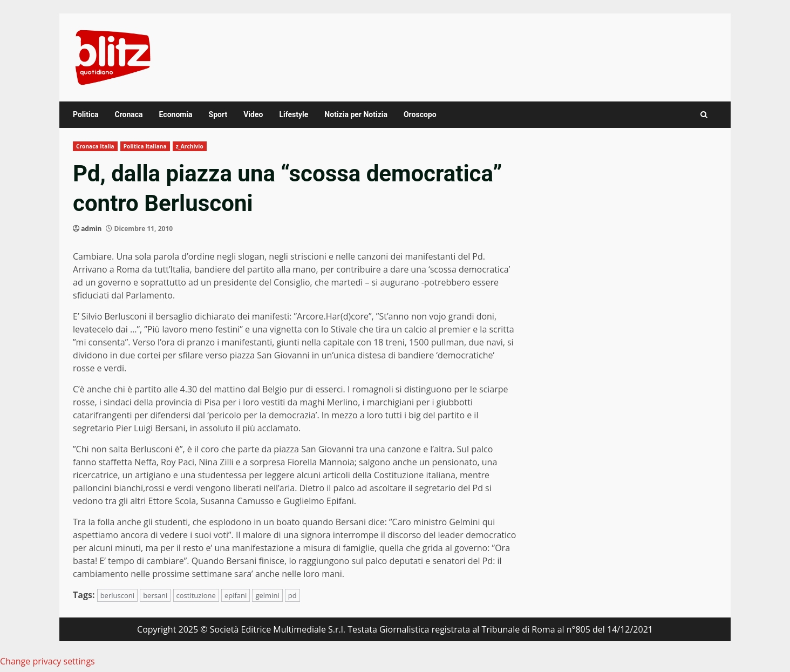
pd (292, 595)
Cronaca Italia (95, 146)
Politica (86, 114)
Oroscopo (420, 114)
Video (253, 114)
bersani (155, 595)
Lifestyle (294, 114)
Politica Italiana (145, 146)
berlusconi (117, 595)
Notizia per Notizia (356, 114)
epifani (236, 595)
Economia (176, 114)
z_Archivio (190, 146)
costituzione (196, 595)
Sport (218, 114)
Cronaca (128, 114)
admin (91, 229)
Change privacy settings (47, 661)
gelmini (267, 595)
